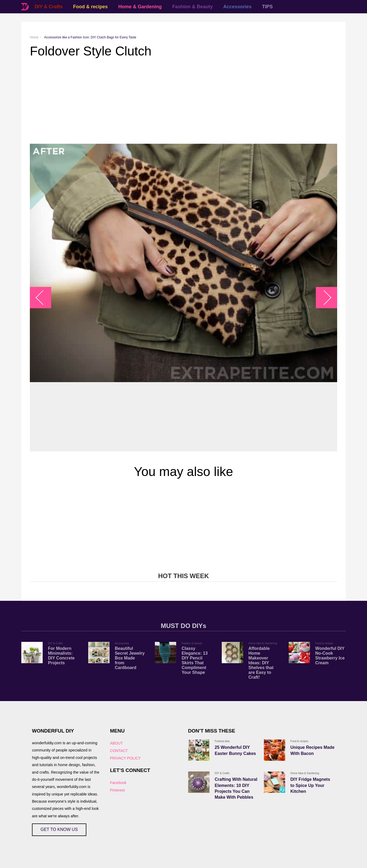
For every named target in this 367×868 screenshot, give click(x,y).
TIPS (267, 7)
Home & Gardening (140, 7)
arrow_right (324, 298)
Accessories (237, 7)
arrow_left (43, 298)
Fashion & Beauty (192, 7)
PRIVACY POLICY (125, 758)
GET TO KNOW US (59, 829)
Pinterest (117, 790)
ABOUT (116, 743)
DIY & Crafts (49, 7)
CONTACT (119, 751)
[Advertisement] (184, 101)
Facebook (118, 783)
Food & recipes (90, 7)
